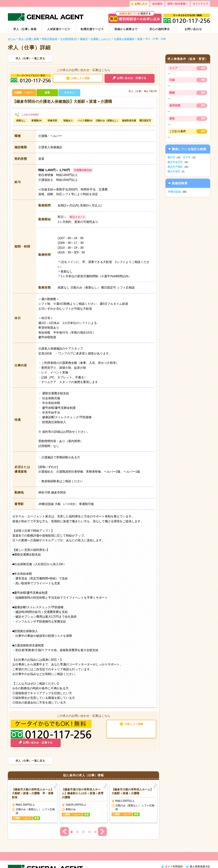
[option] (34, 785)
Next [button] (102, 813)
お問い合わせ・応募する (132, 78)
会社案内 (157, 4)
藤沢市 (171, 157)
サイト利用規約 (174, 848)
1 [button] (72, 813)
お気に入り (141, 4)
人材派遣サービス (59, 29)
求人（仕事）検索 (25, 29)
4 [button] (89, 813)
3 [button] (83, 813)
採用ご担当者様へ (178, 4)
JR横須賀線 (174, 192)
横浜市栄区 (174, 171)
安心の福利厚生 (160, 29)
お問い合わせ (193, 29)
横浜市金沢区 (175, 162)
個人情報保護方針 (200, 848)
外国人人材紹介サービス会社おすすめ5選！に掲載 (180, 861)
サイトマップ (200, 4)
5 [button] (95, 813)
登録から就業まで (126, 29)
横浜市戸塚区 (175, 167)
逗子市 (187, 157)
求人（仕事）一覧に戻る (30, 58)
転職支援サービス (92, 29)
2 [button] (77, 813)
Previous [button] (65, 813)
